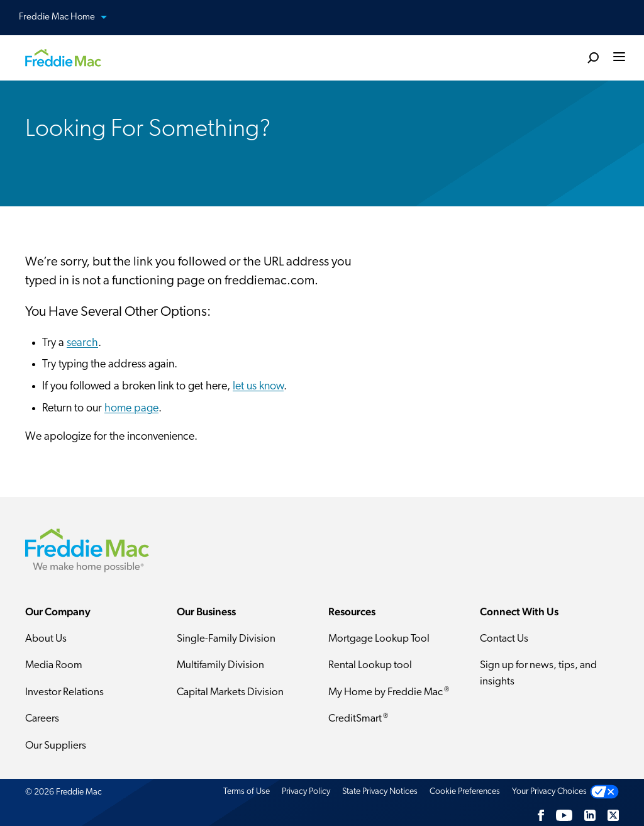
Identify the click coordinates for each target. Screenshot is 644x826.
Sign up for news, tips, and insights (538, 673)
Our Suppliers (56, 746)
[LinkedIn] (590, 816)
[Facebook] (541, 816)
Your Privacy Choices (549, 792)
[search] (593, 57)
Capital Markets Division (230, 692)
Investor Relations (64, 692)
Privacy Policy (306, 792)
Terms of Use (247, 792)
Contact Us (504, 639)
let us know (258, 387)
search (82, 343)
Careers (42, 719)
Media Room (54, 665)
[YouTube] (564, 816)
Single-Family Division (226, 639)
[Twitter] (613, 816)
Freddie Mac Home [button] (70, 18)
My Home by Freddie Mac (389, 692)
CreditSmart (358, 718)
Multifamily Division (220, 665)
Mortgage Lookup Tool (379, 639)
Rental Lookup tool (370, 665)
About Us (46, 639)
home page (131, 409)
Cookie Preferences (465, 792)
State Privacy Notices (380, 792)
